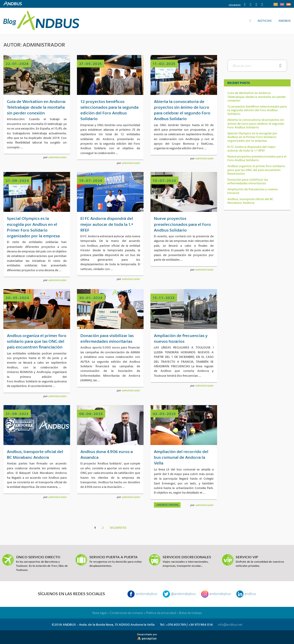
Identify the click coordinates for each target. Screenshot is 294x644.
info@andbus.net (230, 624)
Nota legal (99, 613)
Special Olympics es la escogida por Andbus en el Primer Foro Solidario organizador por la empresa (252, 137)
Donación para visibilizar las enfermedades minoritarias (248, 181)
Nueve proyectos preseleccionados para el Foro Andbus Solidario (257, 158)
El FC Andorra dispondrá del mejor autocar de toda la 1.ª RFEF (252, 149)
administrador (57, 157)
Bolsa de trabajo (191, 613)
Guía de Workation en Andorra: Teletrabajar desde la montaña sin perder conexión (257, 97)
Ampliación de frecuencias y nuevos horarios (253, 191)
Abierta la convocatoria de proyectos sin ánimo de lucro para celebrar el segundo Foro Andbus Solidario (256, 123)
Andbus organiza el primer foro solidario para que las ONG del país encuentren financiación (256, 170)
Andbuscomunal (168, 505)
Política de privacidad (161, 613)
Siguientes (118, 528)
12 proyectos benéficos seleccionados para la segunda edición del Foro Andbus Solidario (257, 110)
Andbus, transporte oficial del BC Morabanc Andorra (250, 201)
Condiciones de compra (126, 613)
